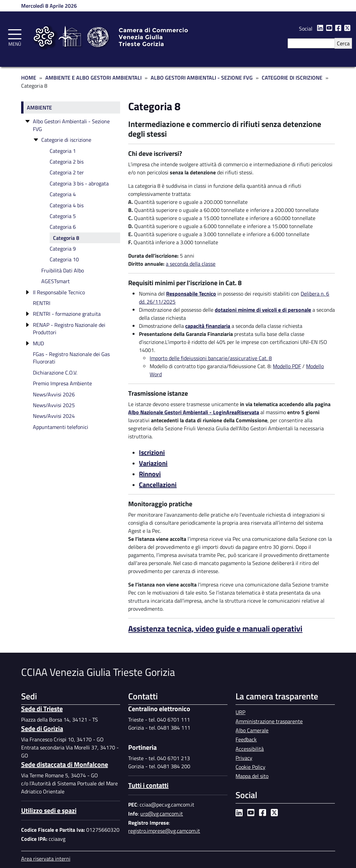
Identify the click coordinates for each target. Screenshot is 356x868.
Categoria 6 (63, 227)
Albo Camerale (252, 730)
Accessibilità (250, 749)
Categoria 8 (66, 238)
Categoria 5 (63, 216)
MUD (38, 343)
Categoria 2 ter (67, 172)
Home (29, 78)
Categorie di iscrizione (66, 140)
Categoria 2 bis (67, 162)
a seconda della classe (191, 264)
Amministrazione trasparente (269, 721)
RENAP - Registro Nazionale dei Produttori (69, 329)
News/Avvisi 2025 (54, 405)
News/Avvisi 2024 (54, 416)
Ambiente (39, 107)
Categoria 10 (64, 259)
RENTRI (42, 303)
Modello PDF (287, 366)
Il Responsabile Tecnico (59, 292)
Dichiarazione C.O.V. (55, 373)
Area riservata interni (46, 859)
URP (240, 712)
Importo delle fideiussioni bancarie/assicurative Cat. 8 (211, 358)
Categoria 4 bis (67, 205)
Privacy (244, 758)
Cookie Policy (250, 767)
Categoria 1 (63, 151)
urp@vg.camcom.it (162, 814)
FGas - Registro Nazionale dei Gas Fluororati (71, 358)
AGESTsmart (56, 281)
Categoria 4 (63, 194)
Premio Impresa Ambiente (62, 383)
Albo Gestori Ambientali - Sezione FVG (202, 78)
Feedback (246, 739)
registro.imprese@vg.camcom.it (164, 831)
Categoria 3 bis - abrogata (79, 183)
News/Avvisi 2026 (54, 394)
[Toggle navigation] (15, 37)
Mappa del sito (252, 776)
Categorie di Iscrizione (292, 78)
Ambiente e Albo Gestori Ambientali (93, 78)
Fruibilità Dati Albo (63, 270)
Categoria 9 (63, 249)
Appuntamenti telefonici (61, 427)
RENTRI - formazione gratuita (67, 314)
